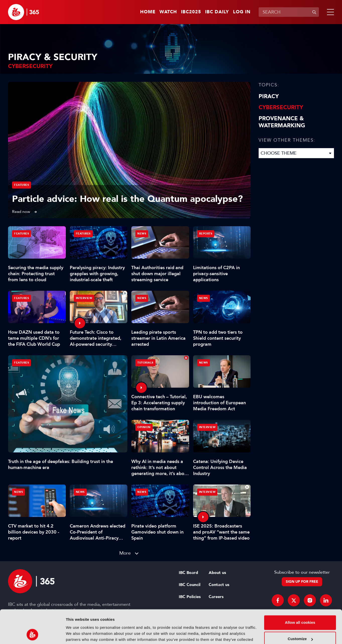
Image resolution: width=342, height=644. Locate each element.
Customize (300, 607)
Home (148, 12)
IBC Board (188, 573)
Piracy (269, 96)
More (125, 553)
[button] (329, 12)
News (142, 234)
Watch (168, 12)
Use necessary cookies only (300, 624)
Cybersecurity (281, 107)
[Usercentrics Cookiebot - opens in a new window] (33, 634)
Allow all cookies (300, 591)
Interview (84, 298)
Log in (242, 12)
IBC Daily (217, 12)
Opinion (144, 427)
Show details (77, 634)
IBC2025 (191, 12)
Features (21, 185)
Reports (206, 234)
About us (217, 573)
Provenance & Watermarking (282, 122)
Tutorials (145, 363)
